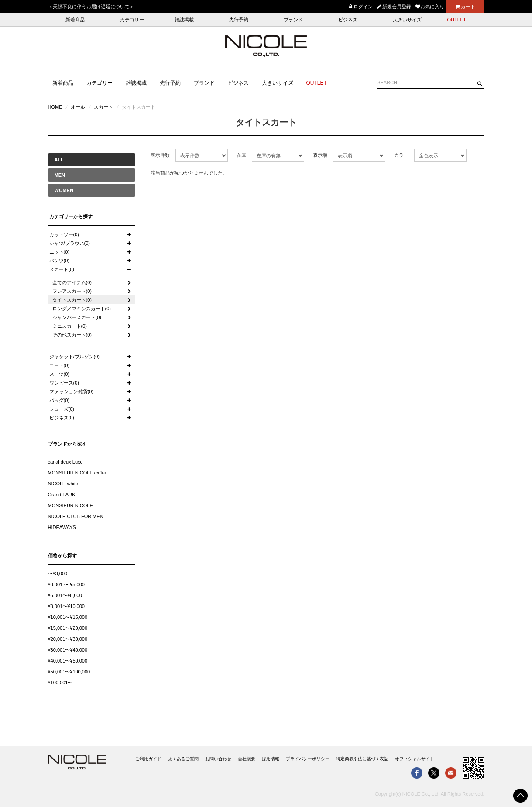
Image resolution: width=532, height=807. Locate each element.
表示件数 (160, 155)
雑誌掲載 (184, 20)
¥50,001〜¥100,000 (69, 672)
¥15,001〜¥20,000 (68, 628)
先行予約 (239, 20)
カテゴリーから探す (71, 216)
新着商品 (75, 20)
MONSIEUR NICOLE (70, 505)
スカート (103, 107)
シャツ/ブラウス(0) (70, 243)
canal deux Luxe (65, 462)
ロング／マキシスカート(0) (82, 309)
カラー (401, 155)
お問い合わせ (218, 759)
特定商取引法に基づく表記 (362, 759)
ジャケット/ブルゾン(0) (75, 357)
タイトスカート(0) (72, 300)
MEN (60, 175)
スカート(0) (62, 269)
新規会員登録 (394, 7)
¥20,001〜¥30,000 (68, 639)
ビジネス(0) (62, 418)
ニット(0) (59, 252)
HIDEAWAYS (62, 527)
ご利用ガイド (148, 759)
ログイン (361, 7)
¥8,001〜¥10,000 (66, 606)
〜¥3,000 (58, 573)
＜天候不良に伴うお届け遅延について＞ (91, 7)
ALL (59, 160)
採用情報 (271, 759)
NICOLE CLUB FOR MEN (76, 516)
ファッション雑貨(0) (71, 391)
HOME (55, 107)
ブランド (293, 20)
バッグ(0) (59, 400)
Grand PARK (62, 495)
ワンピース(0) (64, 383)
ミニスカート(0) (70, 326)
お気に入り (430, 7)
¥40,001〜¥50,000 (68, 661)
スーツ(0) (59, 374)
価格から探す (62, 556)
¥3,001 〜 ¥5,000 (66, 584)
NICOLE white (63, 484)
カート (465, 7)
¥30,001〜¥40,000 (68, 650)
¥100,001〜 (60, 683)
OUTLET (457, 20)
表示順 (320, 155)
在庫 (241, 155)
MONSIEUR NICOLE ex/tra (77, 473)
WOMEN (64, 190)
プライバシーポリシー (308, 759)
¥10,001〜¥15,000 (68, 617)
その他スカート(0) (72, 335)
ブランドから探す (67, 444)
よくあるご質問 (183, 759)
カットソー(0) (64, 234)
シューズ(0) (62, 409)
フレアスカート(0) (72, 291)
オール (78, 107)
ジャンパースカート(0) (77, 317)
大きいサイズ (407, 20)
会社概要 (247, 759)
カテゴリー (132, 20)
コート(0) (59, 365)
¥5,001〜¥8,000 (65, 595)
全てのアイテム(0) (72, 282)
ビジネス (348, 20)
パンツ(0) (59, 261)
